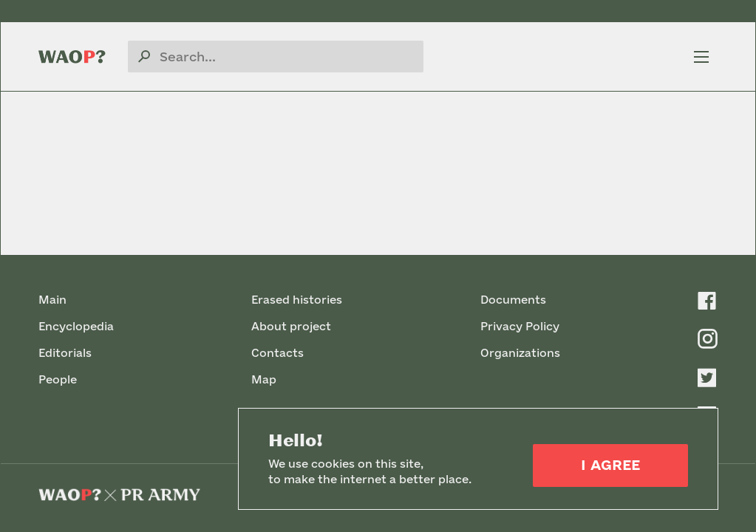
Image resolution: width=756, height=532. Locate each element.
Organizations (520, 353)
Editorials (65, 353)
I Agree (610, 465)
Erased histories (297, 300)
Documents (513, 300)
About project (291, 326)
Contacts (277, 353)
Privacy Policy (520, 326)
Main (52, 300)
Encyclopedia (76, 326)
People (58, 379)
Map (264, 379)
